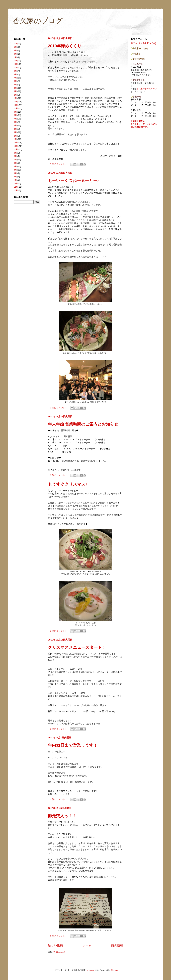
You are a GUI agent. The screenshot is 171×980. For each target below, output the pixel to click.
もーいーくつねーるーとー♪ (74, 180)
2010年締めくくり (65, 46)
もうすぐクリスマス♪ (68, 484)
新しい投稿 (55, 945)
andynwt (91, 970)
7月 (15, 78)
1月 (15, 57)
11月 (16, 64)
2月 (15, 95)
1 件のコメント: (58, 164)
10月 (16, 44)
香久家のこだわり (141, 49)
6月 (15, 47)
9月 (15, 71)
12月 (16, 61)
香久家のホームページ (147, 89)
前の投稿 (117, 945)
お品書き (137, 54)
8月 (15, 74)
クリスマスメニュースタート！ (77, 647)
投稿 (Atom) (59, 952)
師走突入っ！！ (62, 816)
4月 (15, 88)
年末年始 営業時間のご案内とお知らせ (83, 424)
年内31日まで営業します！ (73, 745)
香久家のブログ (38, 21)
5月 (15, 51)
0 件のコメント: (58, 408)
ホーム (87, 945)
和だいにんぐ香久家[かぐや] (143, 43)
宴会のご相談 (139, 59)
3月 (15, 54)
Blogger (114, 970)
